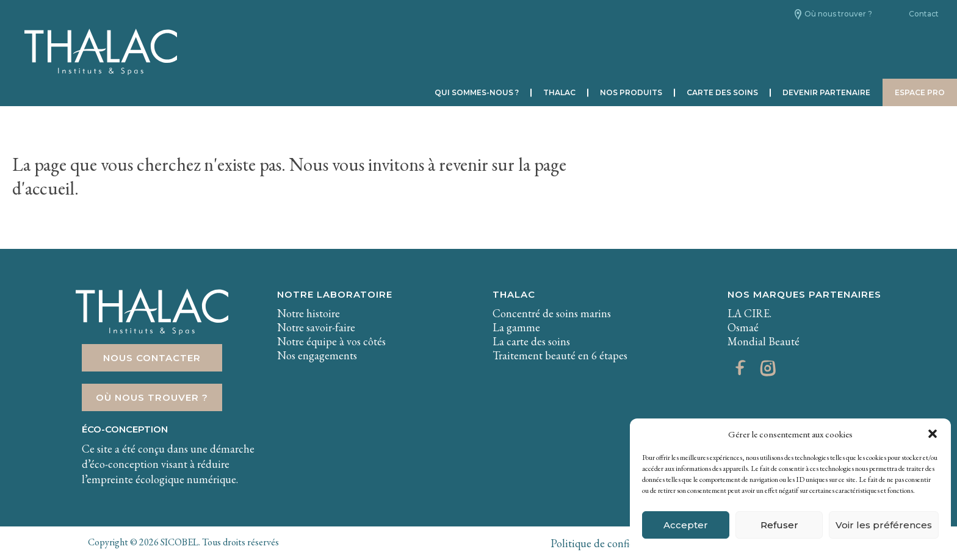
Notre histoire (309, 313)
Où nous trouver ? (838, 14)
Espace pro (920, 92)
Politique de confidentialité (612, 543)
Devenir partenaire (826, 92)
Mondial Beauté (764, 341)
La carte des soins (531, 341)
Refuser (779, 525)
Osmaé (743, 327)
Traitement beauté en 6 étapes (560, 355)
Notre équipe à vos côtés (331, 341)
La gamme (516, 327)
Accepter (686, 525)
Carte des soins (722, 92)
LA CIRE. (749, 313)
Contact (924, 14)
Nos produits (631, 92)
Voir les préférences (884, 525)
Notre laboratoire (335, 294)
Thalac (559, 92)
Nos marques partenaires (804, 294)
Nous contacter (152, 358)
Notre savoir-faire (316, 327)
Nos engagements (317, 355)
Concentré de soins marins (552, 313)
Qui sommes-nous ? (477, 92)
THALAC (514, 294)
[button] (933, 434)
